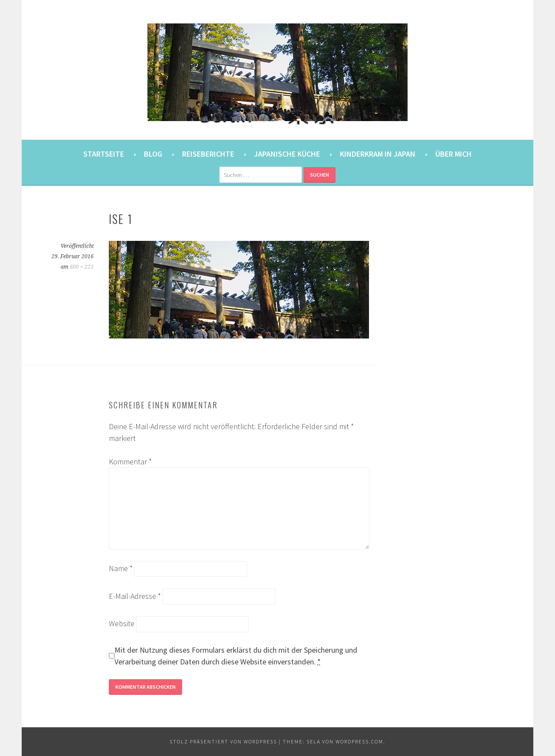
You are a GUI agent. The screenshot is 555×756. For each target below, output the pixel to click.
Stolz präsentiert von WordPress (223, 741)
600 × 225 (82, 267)
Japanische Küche (287, 154)
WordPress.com (359, 741)
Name (121, 568)
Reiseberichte (208, 154)
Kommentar (130, 462)
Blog (153, 154)
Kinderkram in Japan (378, 154)
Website (122, 623)
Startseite (104, 154)
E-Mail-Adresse (135, 596)
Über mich (454, 154)
